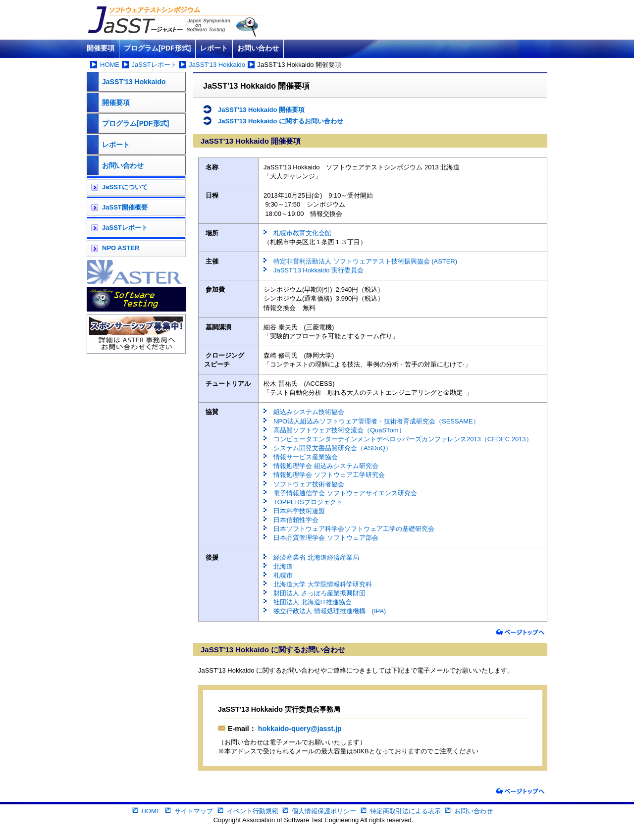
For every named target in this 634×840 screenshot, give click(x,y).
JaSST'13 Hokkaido (217, 65)
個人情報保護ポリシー (324, 811)
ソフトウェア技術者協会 (309, 484)
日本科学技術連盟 (299, 511)
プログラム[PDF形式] (157, 48)
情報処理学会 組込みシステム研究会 (326, 466)
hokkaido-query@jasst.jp (299, 729)
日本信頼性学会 (296, 520)
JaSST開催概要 (125, 207)
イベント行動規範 (253, 811)
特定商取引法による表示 (405, 811)
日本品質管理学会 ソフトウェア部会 (326, 538)
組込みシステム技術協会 (309, 412)
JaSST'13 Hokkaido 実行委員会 (318, 270)
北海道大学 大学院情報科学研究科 (323, 584)
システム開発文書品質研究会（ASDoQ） (333, 448)
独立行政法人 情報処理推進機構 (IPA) (330, 611)
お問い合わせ (258, 48)
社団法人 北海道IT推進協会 (313, 602)
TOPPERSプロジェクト (308, 502)
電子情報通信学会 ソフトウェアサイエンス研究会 (345, 493)
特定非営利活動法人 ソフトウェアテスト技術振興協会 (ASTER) (365, 261)
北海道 (283, 566)
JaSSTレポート (154, 65)
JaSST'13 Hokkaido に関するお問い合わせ (281, 121)
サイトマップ (194, 811)
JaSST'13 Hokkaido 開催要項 (261, 110)
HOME (110, 65)
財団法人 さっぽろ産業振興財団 (319, 593)
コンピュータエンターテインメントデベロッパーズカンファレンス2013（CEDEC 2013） (403, 439)
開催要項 (101, 48)
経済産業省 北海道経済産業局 (316, 557)
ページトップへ (520, 632)
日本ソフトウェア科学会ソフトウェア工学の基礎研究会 (354, 529)
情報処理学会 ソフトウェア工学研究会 (329, 475)
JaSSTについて (125, 187)
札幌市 (283, 575)
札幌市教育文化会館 (302, 233)
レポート (214, 48)
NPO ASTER (121, 248)
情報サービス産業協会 (306, 457)
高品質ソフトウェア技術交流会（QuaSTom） (339, 430)
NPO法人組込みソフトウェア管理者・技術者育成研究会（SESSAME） (376, 421)
